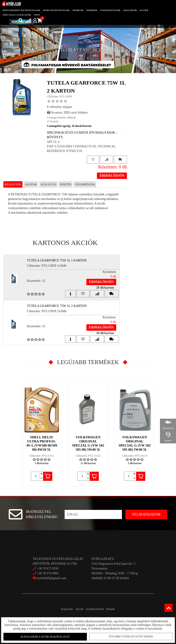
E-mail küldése (76, 113)
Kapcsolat (58, 609)
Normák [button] (92, 10)
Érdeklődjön (112, 176)
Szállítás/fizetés (98, 609)
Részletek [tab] (13, 184)
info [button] (37, 15)
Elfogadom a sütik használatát (46, 635)
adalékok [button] (130, 10)
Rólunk (120, 609)
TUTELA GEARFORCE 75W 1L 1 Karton (60, 260)
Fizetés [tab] (66, 184)
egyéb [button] (144, 10)
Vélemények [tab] (85, 184)
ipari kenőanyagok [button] (56, 10)
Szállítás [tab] (48, 184)
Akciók (76, 609)
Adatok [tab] (31, 184)
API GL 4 (53, 142)
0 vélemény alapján (59, 107)
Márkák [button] (78, 10)
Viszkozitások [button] (110, 10)
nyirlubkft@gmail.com (49, 578)
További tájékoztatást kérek (130, 635)
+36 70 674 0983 (48, 573)
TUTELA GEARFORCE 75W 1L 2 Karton (60, 306)
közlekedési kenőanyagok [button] (22, 10)
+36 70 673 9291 (48, 568)
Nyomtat (55, 113)
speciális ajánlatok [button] (17, 15)
